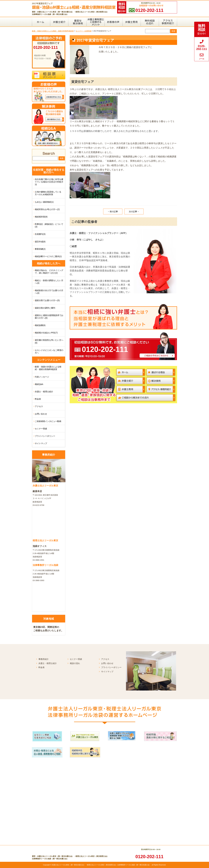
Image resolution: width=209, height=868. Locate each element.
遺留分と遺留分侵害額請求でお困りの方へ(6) (49, 317)
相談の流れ (75, 663)
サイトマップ (41, 443)
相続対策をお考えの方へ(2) (47, 209)
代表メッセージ (42, 377)
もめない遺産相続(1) (44, 202)
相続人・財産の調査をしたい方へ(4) (49, 282)
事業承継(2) (40, 249)
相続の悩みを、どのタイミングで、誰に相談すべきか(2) (49, 272)
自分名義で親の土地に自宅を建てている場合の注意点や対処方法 (49, 182)
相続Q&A (39, 384)
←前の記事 (113, 211)
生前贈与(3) (40, 234)
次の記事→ (134, 211)
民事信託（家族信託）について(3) (49, 225)
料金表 (38, 399)
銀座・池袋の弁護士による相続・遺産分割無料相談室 (48, 368)
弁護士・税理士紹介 (44, 392)
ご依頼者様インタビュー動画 (48, 421)
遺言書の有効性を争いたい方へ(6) (49, 341)
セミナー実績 (41, 429)
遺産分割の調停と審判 (45, 308)
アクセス (39, 406)
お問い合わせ (41, 414)
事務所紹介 (44, 659)
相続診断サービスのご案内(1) (48, 256)
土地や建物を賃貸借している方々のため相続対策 (48, 193)
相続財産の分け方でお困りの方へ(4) (49, 292)
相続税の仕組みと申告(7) (46, 333)
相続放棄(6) (40, 325)
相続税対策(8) (41, 217)
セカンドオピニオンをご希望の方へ (49, 351)
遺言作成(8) (40, 242)
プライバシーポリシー (45, 436)
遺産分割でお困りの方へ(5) (47, 300)
